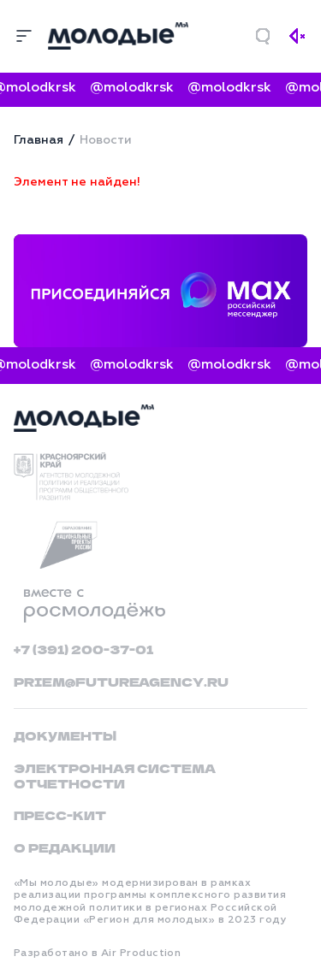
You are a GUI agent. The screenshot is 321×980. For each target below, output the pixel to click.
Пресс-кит (60, 815)
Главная (39, 140)
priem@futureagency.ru (121, 682)
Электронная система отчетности (115, 776)
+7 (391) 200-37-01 (83, 649)
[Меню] (24, 36)
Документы (65, 735)
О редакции (65, 847)
